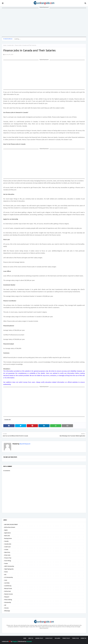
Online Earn (8, 591)
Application (8, 533)
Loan (6, 580)
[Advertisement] (44, 23)
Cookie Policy (49, 638)
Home (5, 45)
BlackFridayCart (25, 444)
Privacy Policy (66, 638)
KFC (5, 575)
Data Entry (7, 552)
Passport (7, 597)
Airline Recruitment (10, 527)
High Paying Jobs (9, 569)
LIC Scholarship (9, 577)
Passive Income (9, 594)
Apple (6, 530)
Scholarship (8, 602)
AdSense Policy (39, 638)
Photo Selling (8, 600)
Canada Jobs (10, 45)
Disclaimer (57, 638)
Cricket (6, 550)
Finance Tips (8, 558)
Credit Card (7, 547)
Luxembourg (8, 586)
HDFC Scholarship (9, 566)
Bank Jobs (7, 536)
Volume (6, 608)
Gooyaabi (29, 641)
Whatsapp (7, 611)
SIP (5, 605)
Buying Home (8, 538)
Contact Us (83, 638)
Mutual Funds (8, 588)
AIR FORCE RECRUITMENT (11, 525)
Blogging (15, 641)
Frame (6, 563)
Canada (6, 541)
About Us (31, 638)
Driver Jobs (7, 555)
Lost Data (7, 583)
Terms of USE (75, 638)
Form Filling (8, 561)
